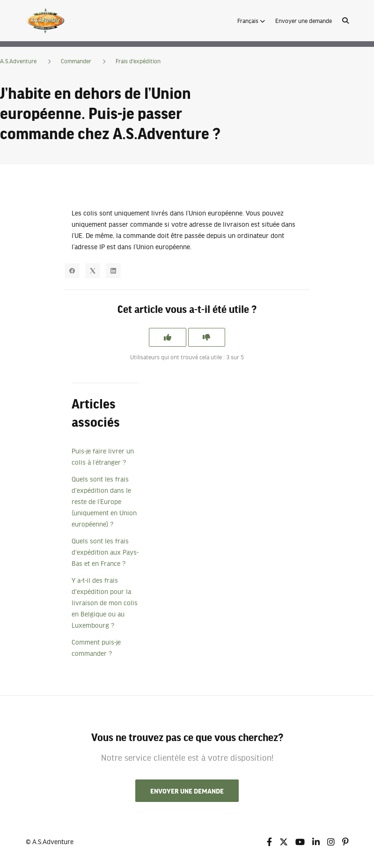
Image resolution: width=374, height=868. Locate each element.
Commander (76, 61)
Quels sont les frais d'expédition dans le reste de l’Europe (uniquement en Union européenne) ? (104, 501)
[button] (251, 21)
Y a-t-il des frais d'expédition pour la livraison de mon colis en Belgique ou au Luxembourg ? (105, 602)
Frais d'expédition (138, 61)
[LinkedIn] (113, 271)
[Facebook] (72, 271)
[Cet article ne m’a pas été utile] (207, 337)
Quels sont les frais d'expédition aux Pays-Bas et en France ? (105, 552)
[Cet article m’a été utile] (168, 337)
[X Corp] (93, 271)
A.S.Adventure (18, 61)
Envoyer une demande (304, 21)
